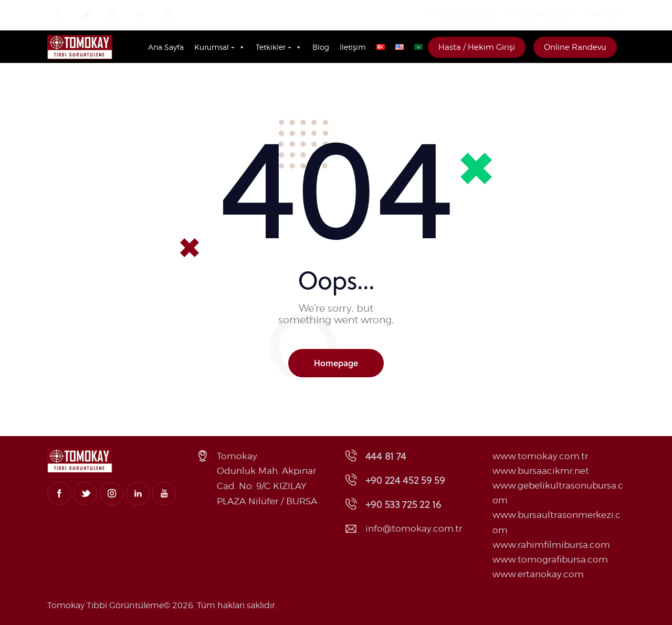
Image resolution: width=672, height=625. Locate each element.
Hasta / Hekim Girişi (477, 47)
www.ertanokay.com (538, 574)
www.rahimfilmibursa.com (551, 545)
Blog (321, 47)
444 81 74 (609, 15)
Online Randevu (575, 47)
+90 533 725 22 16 (463, 15)
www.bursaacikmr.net (541, 471)
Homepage (336, 363)
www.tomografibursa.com (550, 559)
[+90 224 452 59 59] (506, 15)
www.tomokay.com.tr (540, 456)
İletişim (353, 47)
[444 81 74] (587, 15)
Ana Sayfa (166, 47)
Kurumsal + (220, 47)
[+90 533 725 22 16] (428, 15)
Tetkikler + (279, 47)
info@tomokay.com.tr (414, 528)
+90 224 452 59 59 (542, 15)
